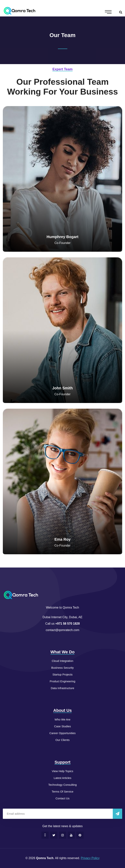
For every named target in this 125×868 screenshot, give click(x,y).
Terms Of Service (62, 792)
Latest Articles (62, 778)
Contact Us (62, 798)
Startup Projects (62, 674)
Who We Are (63, 719)
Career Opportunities (62, 733)
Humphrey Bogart (62, 237)
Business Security (62, 668)
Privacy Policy (90, 858)
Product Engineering (63, 681)
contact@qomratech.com (62, 630)
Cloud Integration (62, 661)
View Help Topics (63, 771)
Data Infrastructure (62, 688)
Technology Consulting (62, 785)
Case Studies (62, 726)
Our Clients (62, 740)
